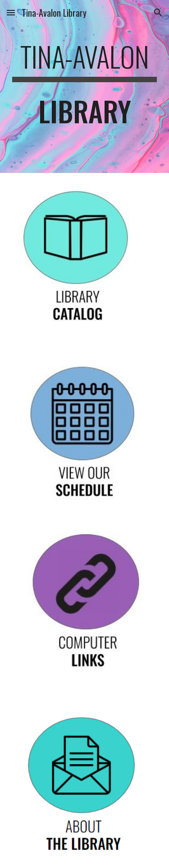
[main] (85, 86)
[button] (11, 12)
